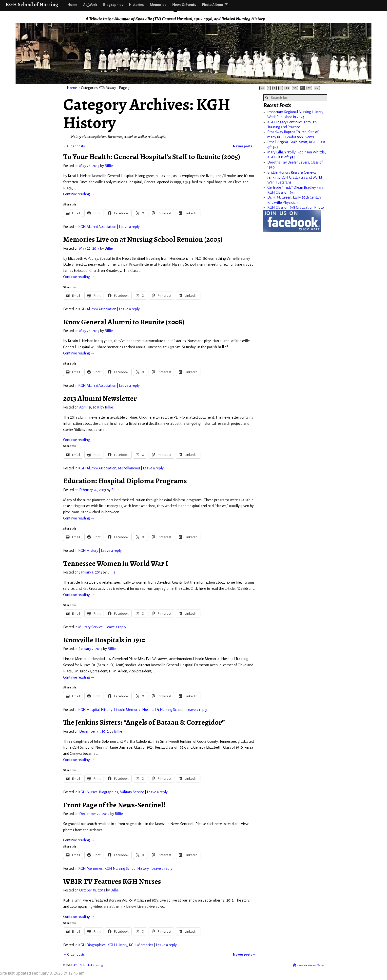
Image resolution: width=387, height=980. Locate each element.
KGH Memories (90, 869)
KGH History (88, 551)
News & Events (184, 5)
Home (72, 5)
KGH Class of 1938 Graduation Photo (296, 207)
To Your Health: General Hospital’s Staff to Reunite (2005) (152, 157)
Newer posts (244, 146)
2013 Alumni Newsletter (100, 398)
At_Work (90, 5)
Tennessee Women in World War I (116, 563)
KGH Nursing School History (127, 869)
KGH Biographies (92, 945)
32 (309, 88)
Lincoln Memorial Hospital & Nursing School (149, 710)
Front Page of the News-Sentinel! (114, 805)
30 (295, 88)
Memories (158, 5)
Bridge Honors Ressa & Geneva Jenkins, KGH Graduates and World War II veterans (295, 177)
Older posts (74, 146)
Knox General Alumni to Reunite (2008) (124, 322)
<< (262, 88)
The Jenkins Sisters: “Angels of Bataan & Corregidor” (144, 722)
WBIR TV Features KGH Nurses (112, 881)
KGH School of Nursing (32, 4)
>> (317, 88)
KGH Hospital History (95, 710)
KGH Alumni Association (97, 227)
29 (287, 88)
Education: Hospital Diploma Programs (125, 481)
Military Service (90, 627)
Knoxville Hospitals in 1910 (104, 640)
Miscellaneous (129, 468)
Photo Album (212, 5)
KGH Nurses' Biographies (98, 792)
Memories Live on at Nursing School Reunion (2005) (143, 239)
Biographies (113, 5)
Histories (136, 5)
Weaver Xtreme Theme (311, 965)
